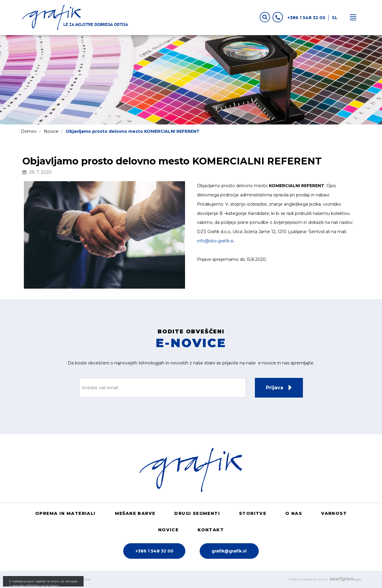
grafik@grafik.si (229, 551)
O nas (294, 513)
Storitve (253, 513)
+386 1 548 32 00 (299, 17)
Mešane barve (135, 513)
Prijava (275, 388)
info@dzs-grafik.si (215, 241)
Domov (29, 131)
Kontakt (211, 530)
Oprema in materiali (66, 513)
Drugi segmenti (197, 513)
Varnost (334, 513)
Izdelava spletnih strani (325, 579)
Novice (51, 131)
